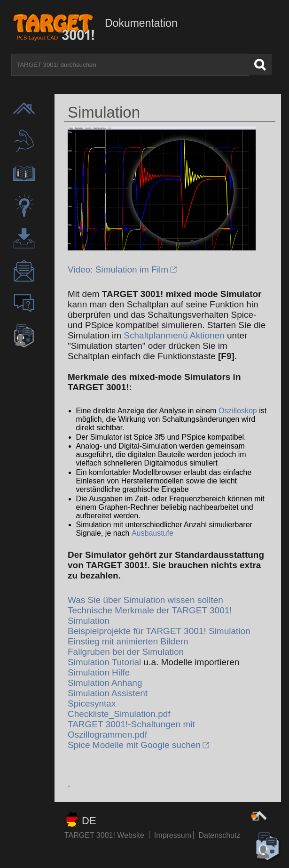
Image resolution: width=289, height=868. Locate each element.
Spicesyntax (92, 703)
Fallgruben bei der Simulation (126, 652)
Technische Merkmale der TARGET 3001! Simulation (150, 615)
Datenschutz (219, 835)
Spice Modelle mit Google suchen (134, 745)
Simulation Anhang (105, 683)
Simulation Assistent (108, 693)
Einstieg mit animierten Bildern (128, 641)
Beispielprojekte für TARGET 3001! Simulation (159, 631)
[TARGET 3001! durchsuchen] (130, 65)
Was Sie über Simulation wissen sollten (145, 600)
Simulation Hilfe (99, 672)
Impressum (174, 835)
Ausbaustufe (152, 533)
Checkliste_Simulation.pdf (119, 714)
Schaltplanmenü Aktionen (174, 335)
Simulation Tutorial (104, 662)
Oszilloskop (238, 411)
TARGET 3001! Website (104, 835)
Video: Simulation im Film (118, 269)
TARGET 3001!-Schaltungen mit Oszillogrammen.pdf (131, 729)
